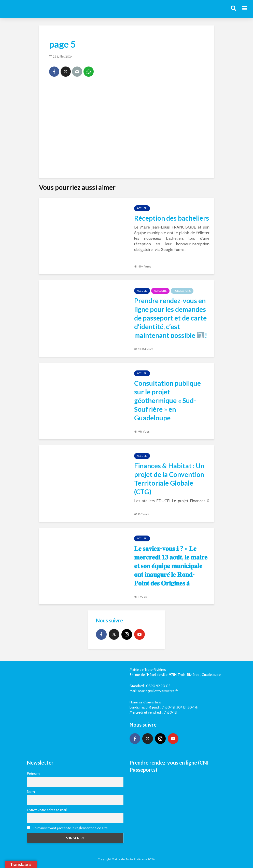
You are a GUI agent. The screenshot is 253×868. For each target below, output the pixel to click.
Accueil (142, 208)
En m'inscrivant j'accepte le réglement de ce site (67, 828)
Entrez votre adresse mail (47, 810)
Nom (31, 792)
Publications (182, 291)
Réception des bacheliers (172, 218)
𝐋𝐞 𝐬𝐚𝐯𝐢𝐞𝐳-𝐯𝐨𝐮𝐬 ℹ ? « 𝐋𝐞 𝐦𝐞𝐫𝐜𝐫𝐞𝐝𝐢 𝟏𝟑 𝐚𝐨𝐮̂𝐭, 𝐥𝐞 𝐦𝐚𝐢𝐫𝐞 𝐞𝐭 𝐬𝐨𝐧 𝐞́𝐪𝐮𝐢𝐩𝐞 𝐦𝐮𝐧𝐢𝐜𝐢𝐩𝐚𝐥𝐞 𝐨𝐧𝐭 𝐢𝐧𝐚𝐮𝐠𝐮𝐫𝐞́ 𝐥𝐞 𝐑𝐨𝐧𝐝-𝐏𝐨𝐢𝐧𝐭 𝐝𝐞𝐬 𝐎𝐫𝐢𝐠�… (171, 570)
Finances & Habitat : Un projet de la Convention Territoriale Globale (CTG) (169, 479)
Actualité (160, 291)
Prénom (33, 773)
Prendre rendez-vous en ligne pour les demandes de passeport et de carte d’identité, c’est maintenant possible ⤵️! (171, 318)
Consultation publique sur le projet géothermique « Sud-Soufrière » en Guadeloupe (167, 400)
